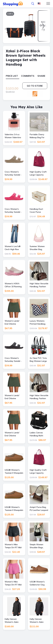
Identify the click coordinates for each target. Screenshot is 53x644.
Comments (28, 76)
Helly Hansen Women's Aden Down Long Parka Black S (38, 621)
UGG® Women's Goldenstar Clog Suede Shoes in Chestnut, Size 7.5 (38, 583)
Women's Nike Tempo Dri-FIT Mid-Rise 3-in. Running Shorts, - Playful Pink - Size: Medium (13, 583)
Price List (12, 76)
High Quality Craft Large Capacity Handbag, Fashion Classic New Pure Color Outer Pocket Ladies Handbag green (39, 173)
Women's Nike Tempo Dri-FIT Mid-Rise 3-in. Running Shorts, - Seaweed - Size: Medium (14, 546)
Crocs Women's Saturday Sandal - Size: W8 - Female (13, 173)
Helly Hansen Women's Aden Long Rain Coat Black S (12, 621)
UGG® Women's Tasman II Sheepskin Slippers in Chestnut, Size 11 (14, 509)
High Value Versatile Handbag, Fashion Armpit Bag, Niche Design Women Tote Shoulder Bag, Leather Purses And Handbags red (39, 285)
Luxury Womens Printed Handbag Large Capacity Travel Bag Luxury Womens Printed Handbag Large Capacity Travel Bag (38, 322)
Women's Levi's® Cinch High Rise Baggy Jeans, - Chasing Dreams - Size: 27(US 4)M (13, 248)
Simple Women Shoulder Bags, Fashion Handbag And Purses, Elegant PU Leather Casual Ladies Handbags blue (39, 546)
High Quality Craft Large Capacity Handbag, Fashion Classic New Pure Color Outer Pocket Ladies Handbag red (39, 472)
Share (41, 76)
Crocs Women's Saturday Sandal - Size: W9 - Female (13, 360)
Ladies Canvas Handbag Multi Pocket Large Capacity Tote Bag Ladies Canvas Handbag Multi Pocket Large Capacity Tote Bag (38, 434)
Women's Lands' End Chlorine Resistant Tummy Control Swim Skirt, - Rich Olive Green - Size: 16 (14, 397)
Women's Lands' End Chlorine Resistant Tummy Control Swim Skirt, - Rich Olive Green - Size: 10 (14, 434)
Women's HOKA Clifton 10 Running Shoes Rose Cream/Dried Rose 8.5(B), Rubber (13, 285)
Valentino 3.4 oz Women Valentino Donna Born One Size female (13, 136)
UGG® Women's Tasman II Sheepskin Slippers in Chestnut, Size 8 (14, 472)
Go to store (35, 86)
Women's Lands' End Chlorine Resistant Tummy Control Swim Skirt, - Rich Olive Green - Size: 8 (14, 322)
